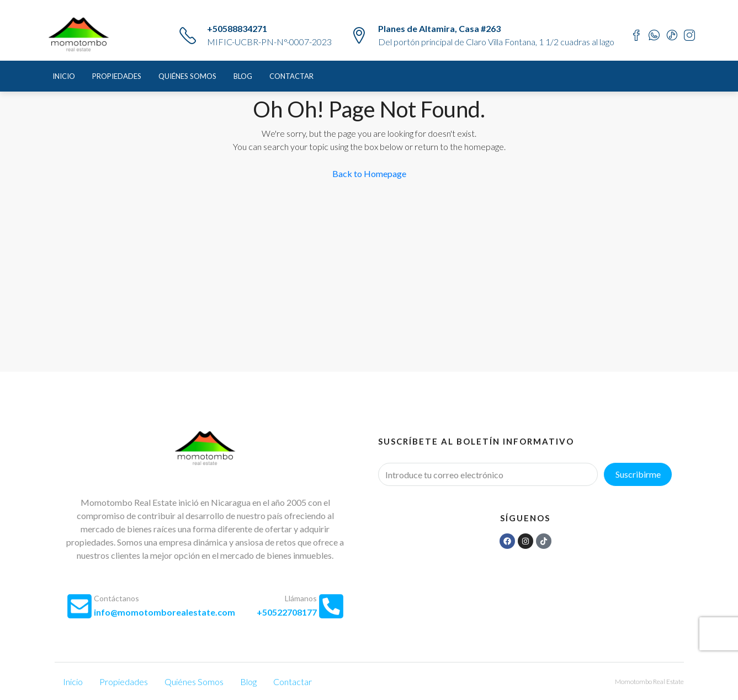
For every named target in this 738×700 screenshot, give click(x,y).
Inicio (64, 76)
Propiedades (117, 76)
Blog (243, 76)
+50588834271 (237, 28)
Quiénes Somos (187, 76)
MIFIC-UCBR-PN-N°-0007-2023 (269, 42)
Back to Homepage (369, 173)
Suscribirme (638, 474)
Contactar (291, 76)
